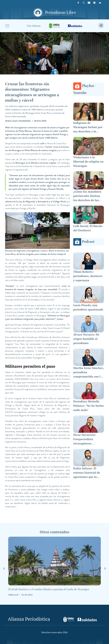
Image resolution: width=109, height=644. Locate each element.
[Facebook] (78, 3)
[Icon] (100, 3)
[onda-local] (54, 26)
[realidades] (75, 26)
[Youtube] (89, 3)
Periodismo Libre (61, 12)
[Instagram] (94, 3)
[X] (84, 3)
